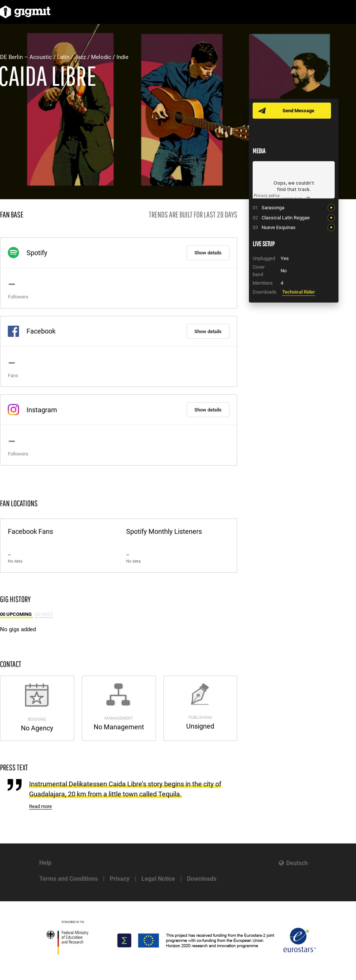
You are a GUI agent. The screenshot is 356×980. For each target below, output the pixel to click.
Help (45, 863)
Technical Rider (299, 292)
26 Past (44, 614)
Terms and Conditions (68, 879)
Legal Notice (158, 879)
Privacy (120, 879)
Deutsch (297, 863)
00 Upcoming (16, 614)
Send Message (298, 111)
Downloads (202, 879)
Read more (40, 806)
